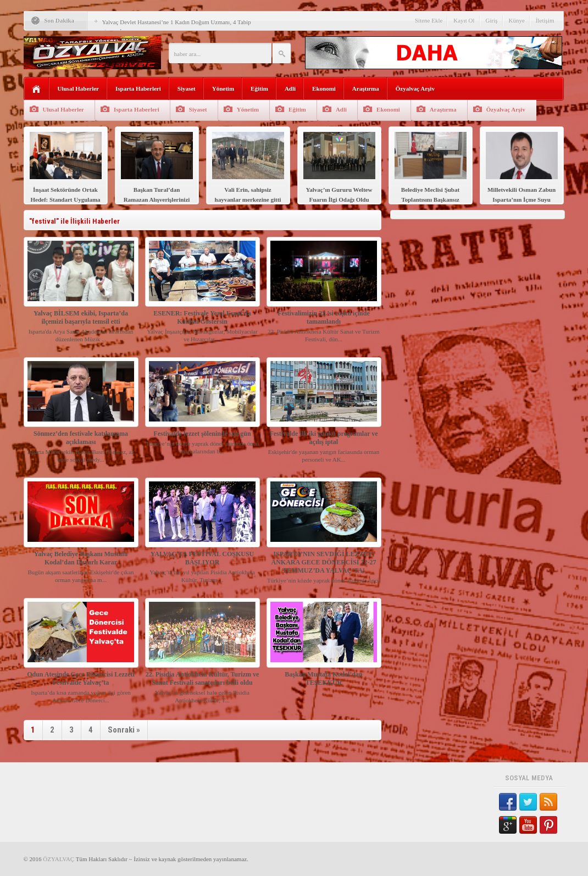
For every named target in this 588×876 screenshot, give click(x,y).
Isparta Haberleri (138, 88)
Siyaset (187, 88)
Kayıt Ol (464, 20)
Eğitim (259, 88)
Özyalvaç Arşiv (415, 88)
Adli (290, 88)
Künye (517, 20)
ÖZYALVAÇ (59, 859)
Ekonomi (324, 88)
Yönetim (223, 88)
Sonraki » (124, 730)
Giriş (492, 20)
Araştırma (366, 88)
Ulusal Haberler (78, 88)
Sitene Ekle (429, 20)
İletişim (545, 20)
